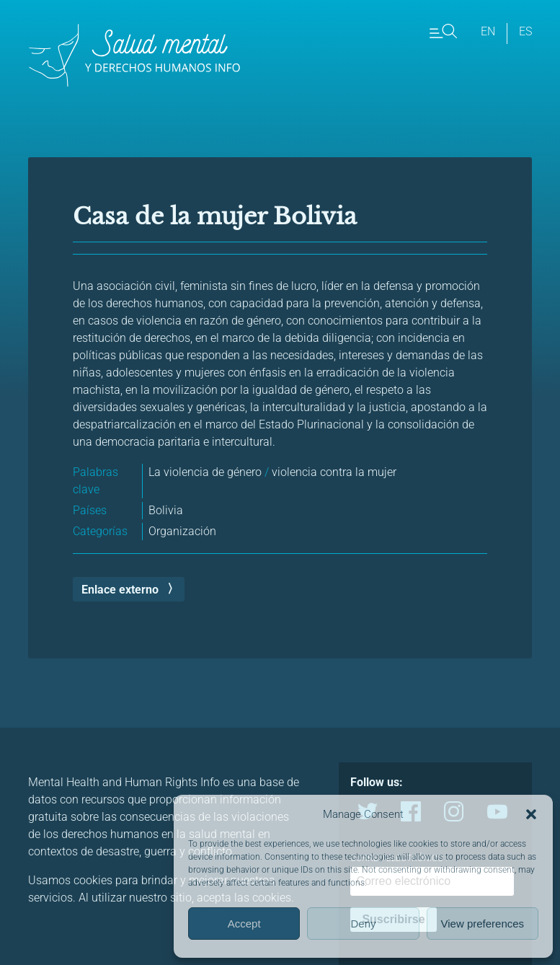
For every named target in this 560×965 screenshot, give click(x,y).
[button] (531, 814)
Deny (363, 924)
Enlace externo (120, 590)
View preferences (483, 924)
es (525, 31)
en (488, 31)
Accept (244, 924)
